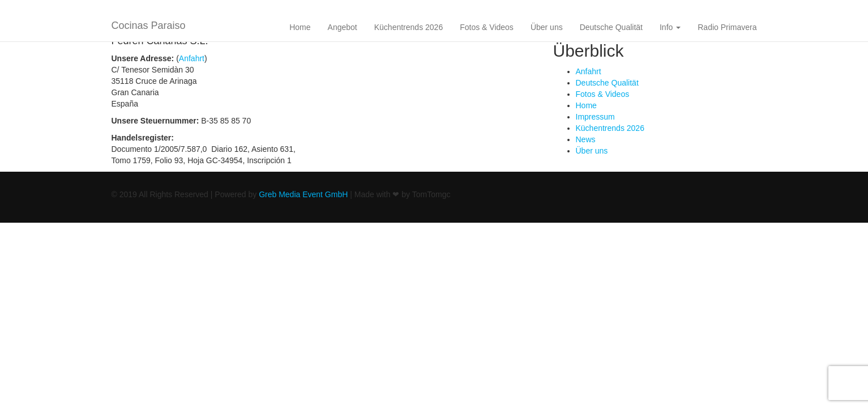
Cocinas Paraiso (149, 25)
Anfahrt (192, 58)
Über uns (547, 27)
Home (300, 27)
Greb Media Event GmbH (303, 194)
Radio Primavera (727, 27)
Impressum (595, 117)
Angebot (343, 27)
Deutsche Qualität (611, 27)
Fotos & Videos (487, 27)
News (586, 139)
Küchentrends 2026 (409, 27)
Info (670, 27)
